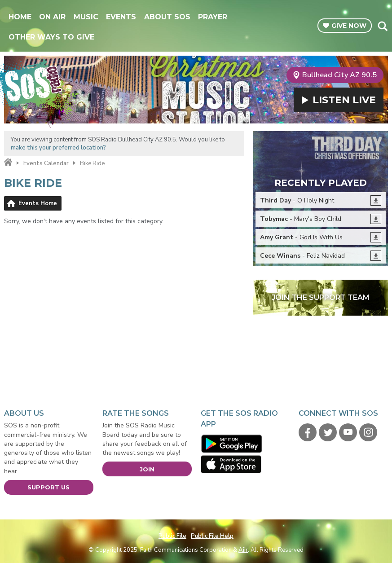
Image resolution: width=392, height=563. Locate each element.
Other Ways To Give (51, 37)
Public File (172, 536)
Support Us (48, 487)
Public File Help (212, 536)
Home (20, 17)
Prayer (213, 17)
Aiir (243, 550)
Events (121, 17)
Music (86, 17)
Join (147, 469)
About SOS (167, 17)
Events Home (38, 203)
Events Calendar (46, 163)
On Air (52, 17)
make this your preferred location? (58, 148)
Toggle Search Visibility (382, 26)
